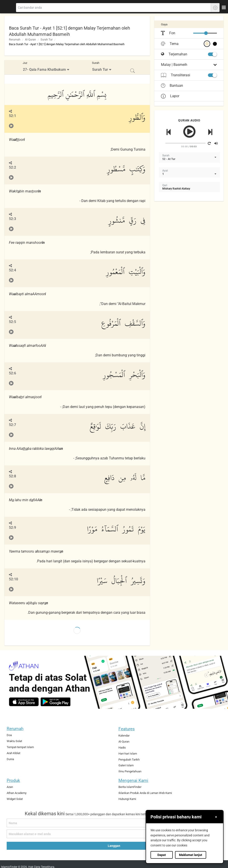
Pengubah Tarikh (129, 760)
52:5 (12, 322)
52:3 (12, 219)
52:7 (12, 425)
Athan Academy (17, 793)
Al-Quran (30, 39)
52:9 (12, 528)
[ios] (24, 702)
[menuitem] (47, 67)
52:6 (12, 373)
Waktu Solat (14, 741)
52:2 (12, 167)
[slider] (206, 33)
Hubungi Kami (127, 799)
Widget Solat (15, 799)
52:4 (12, 270)
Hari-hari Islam (128, 754)
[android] (56, 702)
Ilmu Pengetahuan (130, 771)
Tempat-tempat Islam (20, 747)
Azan (10, 787)
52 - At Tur (169, 159)
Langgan (114, 846)
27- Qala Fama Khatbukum (44, 70)
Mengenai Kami (133, 780)
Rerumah (15, 39)
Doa (9, 735)
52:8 (12, 476)
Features (127, 729)
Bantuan (172, 86)
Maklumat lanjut (191, 855)
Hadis (122, 748)
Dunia (10, 759)
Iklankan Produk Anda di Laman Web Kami (145, 793)
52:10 (13, 579)
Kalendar (124, 736)
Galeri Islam (126, 765)
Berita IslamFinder (130, 787)
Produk (13, 780)
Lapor (170, 96)
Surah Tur (47, 39)
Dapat (162, 855)
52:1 (12, 116)
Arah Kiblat (13, 753)
